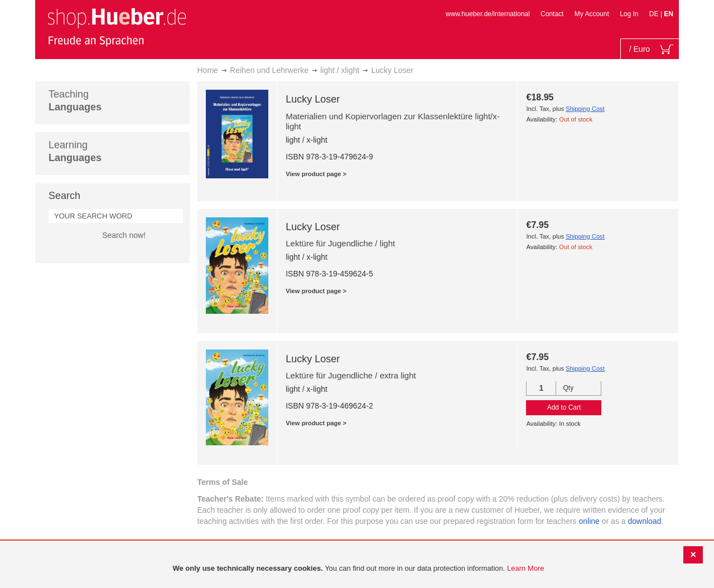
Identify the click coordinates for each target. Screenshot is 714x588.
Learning (75, 151)
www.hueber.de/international (488, 14)
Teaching (75, 101)
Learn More (525, 568)
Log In (629, 14)
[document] (358, 569)
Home (208, 70)
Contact (552, 14)
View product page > (316, 174)
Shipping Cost (585, 109)
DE (655, 14)
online (589, 521)
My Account (592, 14)
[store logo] (117, 27)
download (644, 521)
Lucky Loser (313, 99)
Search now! (124, 235)
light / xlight (340, 70)
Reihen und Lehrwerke (269, 70)
